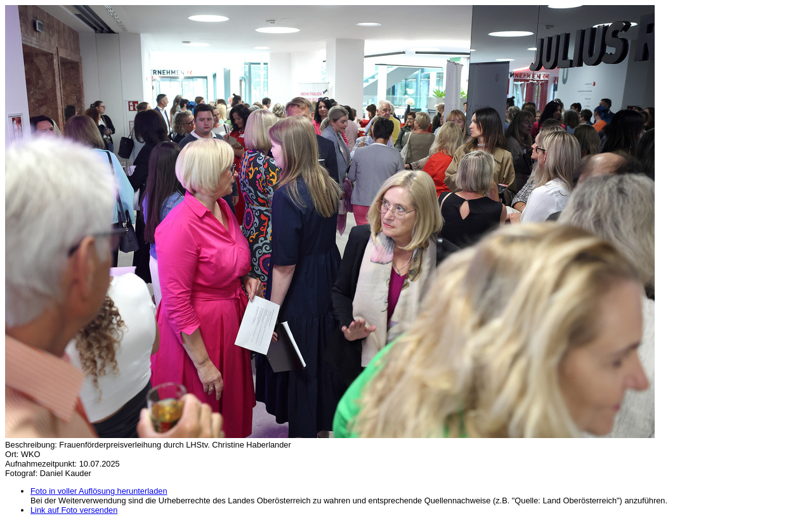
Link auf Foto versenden (74, 510)
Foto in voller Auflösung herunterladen (99, 491)
